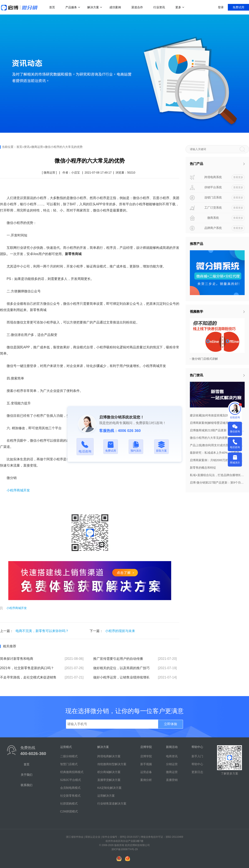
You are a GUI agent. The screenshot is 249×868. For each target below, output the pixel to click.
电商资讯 (172, 756)
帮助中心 (197, 764)
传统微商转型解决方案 (112, 764)
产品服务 (71, 7)
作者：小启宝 (71, 173)
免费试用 (238, 7)
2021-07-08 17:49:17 (98, 173)
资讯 (27, 147)
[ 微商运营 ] (49, 173)
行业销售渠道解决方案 (112, 804)
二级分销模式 (69, 756)
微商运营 (37, 147)
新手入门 (197, 756)
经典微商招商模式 (72, 772)
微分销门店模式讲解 (205, 359)
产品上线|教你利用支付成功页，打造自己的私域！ (217, 445)
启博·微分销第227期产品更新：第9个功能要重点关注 (217, 483)
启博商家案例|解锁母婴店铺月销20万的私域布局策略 (217, 423)
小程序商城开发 (18, 490)
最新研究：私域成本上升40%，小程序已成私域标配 (217, 453)
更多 (178, 7)
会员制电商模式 (70, 788)
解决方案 (93, 7)
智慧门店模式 (69, 764)
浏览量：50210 (125, 173)
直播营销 (172, 780)
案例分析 (146, 780)
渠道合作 (137, 7)
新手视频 (146, 764)
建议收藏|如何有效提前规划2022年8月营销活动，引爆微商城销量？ (217, 415)
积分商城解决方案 (109, 772)
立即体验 (171, 724)
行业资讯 (159, 7)
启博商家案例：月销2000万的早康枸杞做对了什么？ (217, 460)
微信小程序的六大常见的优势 (64, 147)
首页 (52, 7)
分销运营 (172, 764)
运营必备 (146, 772)
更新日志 (197, 772)
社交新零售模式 (70, 796)
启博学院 (146, 756)
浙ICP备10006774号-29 (125, 849)
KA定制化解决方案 (109, 788)
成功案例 (115, 7)
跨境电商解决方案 (109, 756)
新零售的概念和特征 (203, 468)
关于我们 (27, 775)
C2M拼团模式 (69, 811)
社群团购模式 (69, 804)
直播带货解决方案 (109, 780)
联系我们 (27, 785)
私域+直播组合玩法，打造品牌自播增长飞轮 (217, 475)
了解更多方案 (229, 773)
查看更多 (238, 177)
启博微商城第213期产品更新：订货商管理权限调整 (217, 430)
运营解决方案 (106, 796)
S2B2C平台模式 (71, 780)
